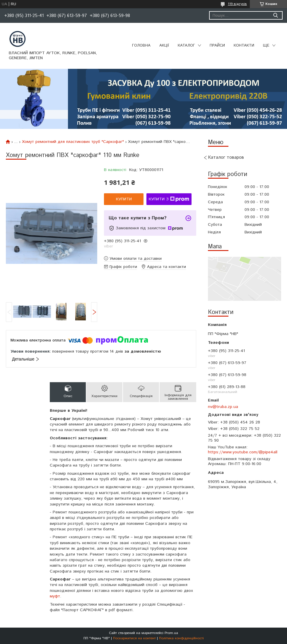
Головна (141, 46)
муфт (55, 596)
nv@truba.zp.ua (223, 407)
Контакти (244, 46)
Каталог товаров (226, 157)
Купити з (169, 199)
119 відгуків (237, 4)
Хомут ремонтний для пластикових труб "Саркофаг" (73, 142)
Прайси (217, 46)
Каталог (186, 46)
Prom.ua (171, 633)
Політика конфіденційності (181, 638)
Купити (124, 199)
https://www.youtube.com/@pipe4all (243, 452)
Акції (164, 46)
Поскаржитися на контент (134, 638)
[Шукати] (275, 15)
